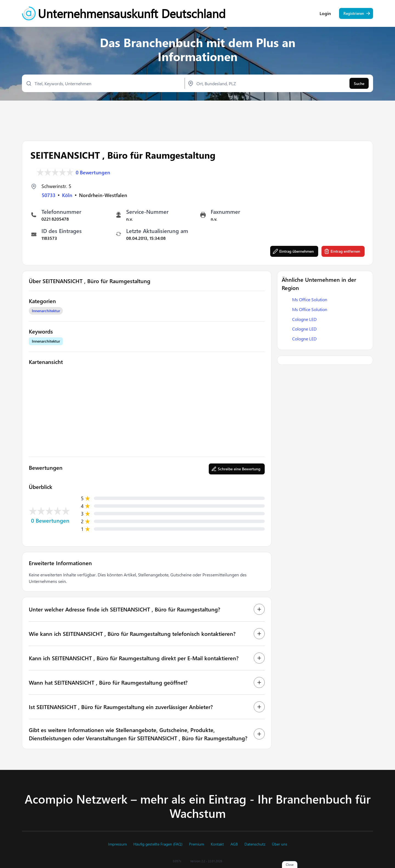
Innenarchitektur (46, 311)
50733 (49, 195)
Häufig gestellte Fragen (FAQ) (158, 844)
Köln (67, 195)
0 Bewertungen (93, 172)
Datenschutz (255, 844)
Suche (359, 84)
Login (325, 14)
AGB (234, 844)
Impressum (117, 844)
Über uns (280, 844)
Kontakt (217, 844)
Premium (197, 844)
